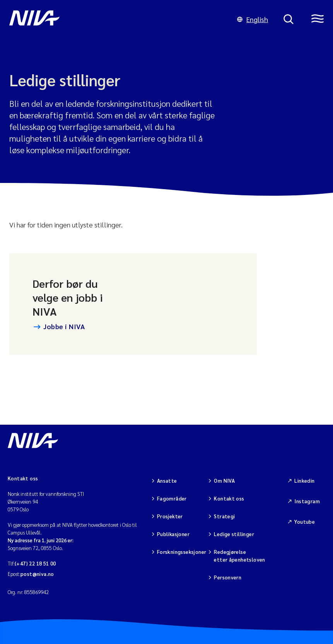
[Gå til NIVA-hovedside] (115, 19)
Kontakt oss (229, 498)
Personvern (228, 577)
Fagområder (172, 498)
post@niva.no (37, 574)
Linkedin (304, 481)
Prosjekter (170, 516)
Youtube (305, 522)
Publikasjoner (173, 534)
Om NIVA (224, 481)
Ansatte (167, 481)
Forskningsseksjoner (182, 552)
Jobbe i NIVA (64, 326)
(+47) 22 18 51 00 (35, 563)
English (253, 19)
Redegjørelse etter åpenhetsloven (239, 556)
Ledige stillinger (234, 534)
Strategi (224, 516)
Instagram (307, 501)
